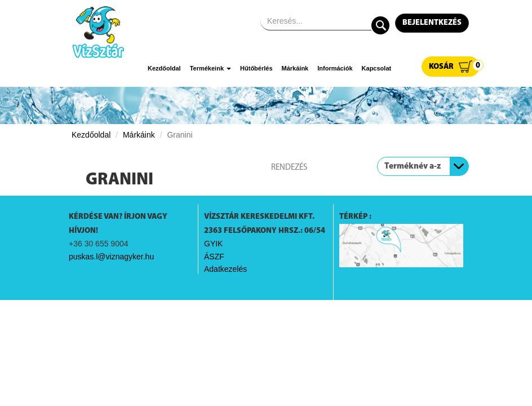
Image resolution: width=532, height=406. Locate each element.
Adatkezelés (225, 269)
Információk (335, 68)
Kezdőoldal (164, 68)
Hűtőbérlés (256, 68)
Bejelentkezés (432, 23)
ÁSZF (214, 257)
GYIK (213, 244)
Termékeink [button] (210, 68)
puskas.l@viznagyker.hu (111, 257)
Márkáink (295, 68)
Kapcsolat (377, 68)
